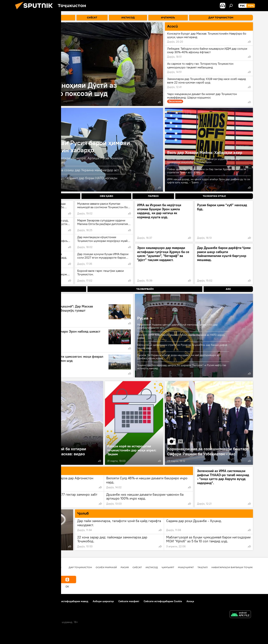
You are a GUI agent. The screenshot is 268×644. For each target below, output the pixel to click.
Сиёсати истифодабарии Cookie (163, 601)
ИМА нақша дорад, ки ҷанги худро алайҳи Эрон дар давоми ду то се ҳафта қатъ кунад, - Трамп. (209, 181)
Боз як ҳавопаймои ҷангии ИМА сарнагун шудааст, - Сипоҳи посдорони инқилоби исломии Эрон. (203, 161)
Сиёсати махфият (129, 601)
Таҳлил (203, 567)
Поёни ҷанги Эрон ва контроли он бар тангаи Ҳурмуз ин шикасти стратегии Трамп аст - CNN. (207, 171)
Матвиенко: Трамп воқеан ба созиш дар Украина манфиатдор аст (69, 170)
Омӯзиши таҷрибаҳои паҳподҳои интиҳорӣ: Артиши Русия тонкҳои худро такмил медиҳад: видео (71, 160)
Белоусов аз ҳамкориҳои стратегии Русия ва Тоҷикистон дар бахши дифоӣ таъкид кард (182, 346)
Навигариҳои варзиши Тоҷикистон (236, 567)
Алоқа (190, 601)
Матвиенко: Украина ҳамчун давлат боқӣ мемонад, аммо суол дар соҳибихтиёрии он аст (177, 326)
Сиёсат (137, 567)
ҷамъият (168, 567)
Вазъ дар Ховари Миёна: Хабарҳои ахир (205, 152)
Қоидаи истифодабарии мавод (70, 601)
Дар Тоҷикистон (80, 567)
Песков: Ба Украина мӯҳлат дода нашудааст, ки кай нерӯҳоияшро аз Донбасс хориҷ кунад (178, 357)
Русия (143, 318)
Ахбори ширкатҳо (103, 601)
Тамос (44, 601)
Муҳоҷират (186, 567)
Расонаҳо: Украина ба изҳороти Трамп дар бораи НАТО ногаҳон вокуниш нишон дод (68, 180)
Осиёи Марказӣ (106, 567)
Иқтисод (152, 567)
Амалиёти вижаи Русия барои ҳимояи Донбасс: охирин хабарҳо (75, 146)
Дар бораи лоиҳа (25, 601)
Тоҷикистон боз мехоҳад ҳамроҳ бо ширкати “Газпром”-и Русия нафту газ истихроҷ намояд (182, 367)
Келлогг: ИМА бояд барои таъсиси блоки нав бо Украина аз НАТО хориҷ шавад (181, 336)
